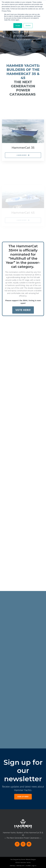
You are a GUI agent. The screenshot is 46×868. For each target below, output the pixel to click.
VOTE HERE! (23, 310)
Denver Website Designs (28, 859)
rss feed (28, 865)
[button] (3, 37)
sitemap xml (20, 865)
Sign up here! (23, 797)
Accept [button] (18, 26)
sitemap (12, 865)
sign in (34, 865)
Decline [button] (28, 26)
